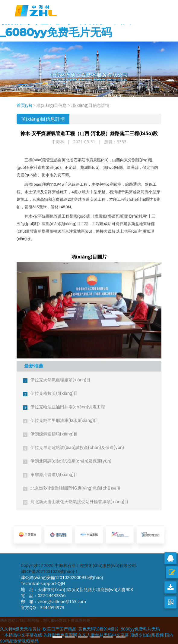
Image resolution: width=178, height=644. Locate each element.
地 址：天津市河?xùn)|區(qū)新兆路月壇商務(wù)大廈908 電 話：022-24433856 (77, 592)
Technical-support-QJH (44, 583)
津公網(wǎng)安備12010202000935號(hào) (62, 577)
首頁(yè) (24, 105)
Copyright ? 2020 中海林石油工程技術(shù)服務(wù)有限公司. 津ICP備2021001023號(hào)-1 (79, 568)
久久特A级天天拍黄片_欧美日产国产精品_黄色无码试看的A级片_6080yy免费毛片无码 (80, 629)
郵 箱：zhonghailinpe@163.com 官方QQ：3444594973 (55, 604)
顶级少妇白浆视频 (147, 635)
